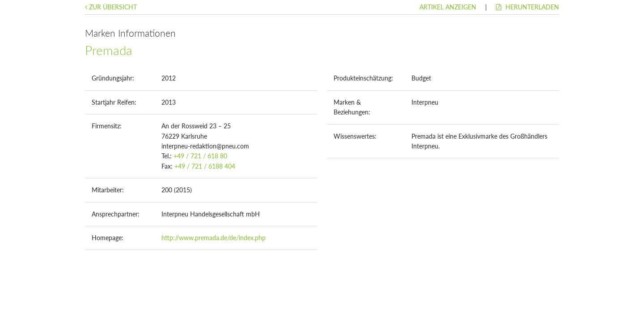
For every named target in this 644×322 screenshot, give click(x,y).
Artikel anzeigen (448, 7)
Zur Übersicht (111, 7)
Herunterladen (527, 7)
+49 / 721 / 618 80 (200, 156)
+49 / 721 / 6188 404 (205, 166)
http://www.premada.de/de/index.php (214, 238)
